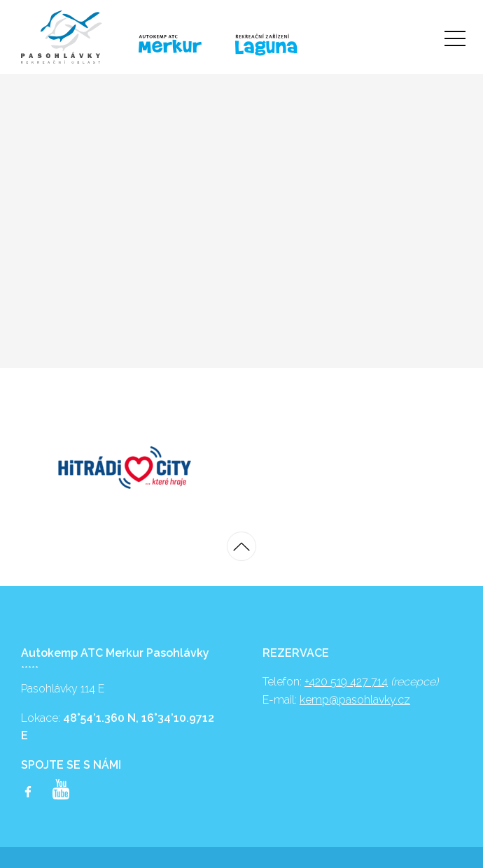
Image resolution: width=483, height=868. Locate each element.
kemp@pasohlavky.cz (355, 700)
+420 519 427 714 (346, 682)
